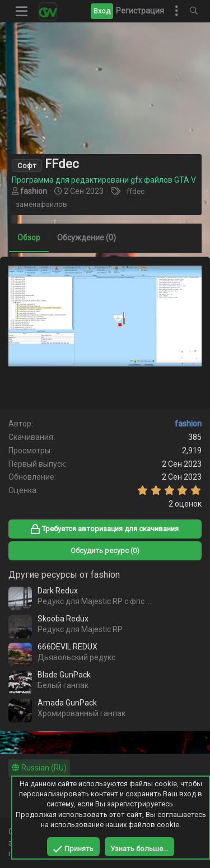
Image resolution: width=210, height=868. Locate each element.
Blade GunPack (64, 675)
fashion (34, 191)
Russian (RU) (39, 768)
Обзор (29, 238)
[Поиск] (194, 11)
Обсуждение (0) (87, 238)
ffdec (136, 191)
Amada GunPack (67, 703)
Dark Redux (58, 591)
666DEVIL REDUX (67, 647)
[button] (22, 11)
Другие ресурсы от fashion (64, 575)
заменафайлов (41, 204)
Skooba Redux (63, 619)
